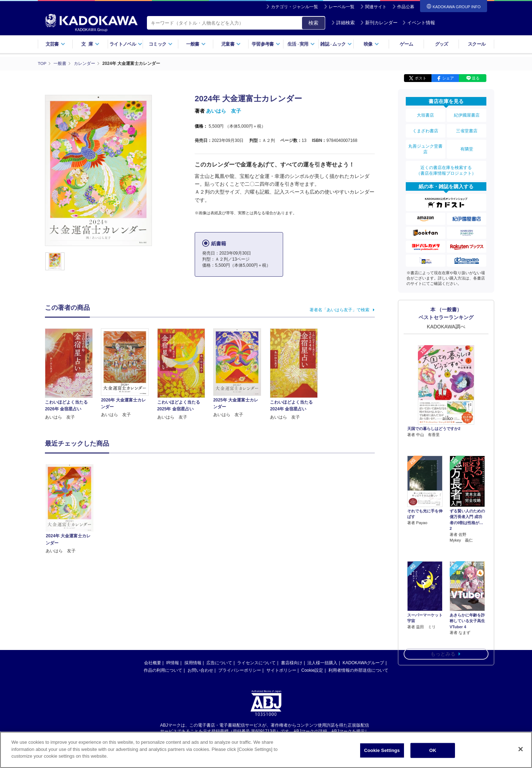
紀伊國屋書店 (467, 115)
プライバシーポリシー (240, 670)
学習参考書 (266, 44)
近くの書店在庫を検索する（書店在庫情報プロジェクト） (446, 167)
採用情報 (193, 663)
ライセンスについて (256, 663)
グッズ (442, 44)
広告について (219, 663)
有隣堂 (467, 147)
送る (476, 78)
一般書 (196, 44)
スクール (477, 44)
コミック (161, 44)
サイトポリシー (281, 670)
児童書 (231, 44)
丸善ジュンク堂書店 (425, 147)
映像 (371, 44)
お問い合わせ (200, 670)
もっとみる (443, 613)
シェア (448, 78)
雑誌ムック (336, 44)
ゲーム (406, 44)
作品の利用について (163, 670)
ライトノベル (126, 44)
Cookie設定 (312, 670)
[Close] (521, 749)
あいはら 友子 (224, 111)
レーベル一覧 (342, 7)
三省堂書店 (467, 129)
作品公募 (406, 7)
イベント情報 (419, 23)
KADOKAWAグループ (363, 663)
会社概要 (153, 663)
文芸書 (55, 44)
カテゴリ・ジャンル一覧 (295, 7)
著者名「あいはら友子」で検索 (339, 309)
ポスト (421, 78)
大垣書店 (425, 115)
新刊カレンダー (379, 23)
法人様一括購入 (322, 663)
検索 (313, 23)
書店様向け (292, 663)
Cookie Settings (382, 750)
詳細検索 (343, 23)
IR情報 (173, 663)
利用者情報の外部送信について (358, 670)
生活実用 (301, 44)
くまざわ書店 (425, 129)
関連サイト (376, 7)
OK (433, 750)
